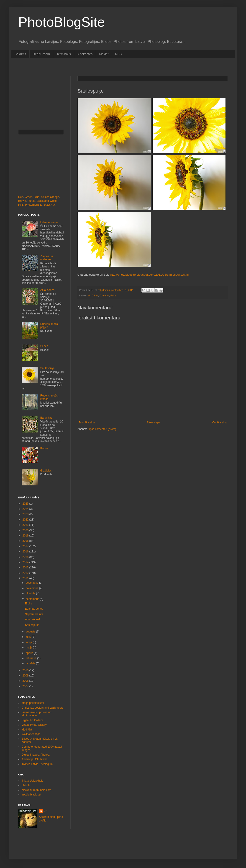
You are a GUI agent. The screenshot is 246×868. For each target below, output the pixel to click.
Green (29, 197)
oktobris (31, 593)
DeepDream (41, 54)
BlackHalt (50, 205)
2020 (26, 530)
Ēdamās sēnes (49, 222)
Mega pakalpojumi (33, 703)
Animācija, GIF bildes (35, 759)
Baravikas (46, 418)
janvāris (31, 663)
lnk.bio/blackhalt (31, 795)
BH (45, 811)
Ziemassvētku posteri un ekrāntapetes (36, 714)
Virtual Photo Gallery (34, 725)
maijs (29, 648)
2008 (26, 681)
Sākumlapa (153, 422)
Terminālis (64, 54)
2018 (26, 541)
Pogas (44, 448)
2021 (26, 525)
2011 (26, 578)
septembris (33, 599)
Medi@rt (27, 730)
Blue (37, 197)
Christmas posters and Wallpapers (42, 708)
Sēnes (44, 346)
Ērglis (28, 604)
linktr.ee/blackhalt (32, 781)
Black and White (47, 201)
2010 (26, 670)
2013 (26, 567)
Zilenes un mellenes (47, 258)
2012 (26, 573)
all (89, 295)
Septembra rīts (34, 614)
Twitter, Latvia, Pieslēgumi (37, 764)
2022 (26, 520)
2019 (26, 536)
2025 (26, 504)
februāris (31, 658)
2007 (26, 686)
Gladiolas (46, 471)
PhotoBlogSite (61, 22)
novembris (32, 588)
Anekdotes (85, 54)
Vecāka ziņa (219, 422)
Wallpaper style (31, 734)
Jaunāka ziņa (87, 422)
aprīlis (30, 653)
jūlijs (29, 637)
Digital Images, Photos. (36, 755)
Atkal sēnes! (48, 290)
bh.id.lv (26, 785)
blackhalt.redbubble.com (36, 790)
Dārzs (95, 295)
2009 (26, 676)
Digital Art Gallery (32, 720)
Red (21, 197)
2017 (26, 546)
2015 (26, 557)
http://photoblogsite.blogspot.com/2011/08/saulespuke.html (149, 275)
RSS (118, 54)
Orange (54, 197)
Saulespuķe (47, 368)
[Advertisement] (41, 99)
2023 (26, 514)
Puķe (113, 295)
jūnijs (29, 642)
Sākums (20, 54)
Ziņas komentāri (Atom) (102, 429)
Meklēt (104, 54)
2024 (26, 509)
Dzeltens (104, 295)
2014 (26, 562)
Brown (22, 201)
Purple (32, 201)
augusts (31, 632)
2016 (26, 552)
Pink (21, 205)
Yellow (45, 197)
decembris (32, 583)
